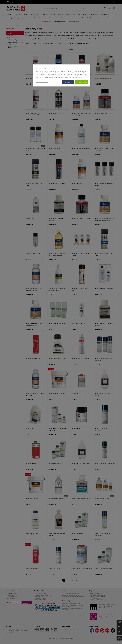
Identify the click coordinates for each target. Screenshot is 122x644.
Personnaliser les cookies (42, 82)
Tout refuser (68, 82)
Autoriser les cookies (81, 82)
